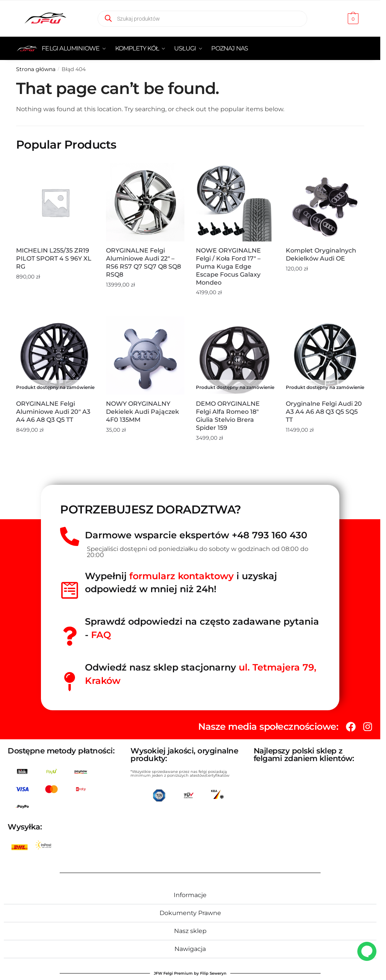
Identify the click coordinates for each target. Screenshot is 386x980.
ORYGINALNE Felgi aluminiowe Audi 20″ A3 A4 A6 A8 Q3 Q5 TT (53, 412)
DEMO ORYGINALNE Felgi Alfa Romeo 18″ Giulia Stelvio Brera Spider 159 (228, 415)
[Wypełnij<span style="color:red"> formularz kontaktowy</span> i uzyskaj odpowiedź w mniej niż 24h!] (70, 590)
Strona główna (36, 69)
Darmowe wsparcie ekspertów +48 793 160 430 (196, 535)
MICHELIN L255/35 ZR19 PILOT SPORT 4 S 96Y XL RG (54, 258)
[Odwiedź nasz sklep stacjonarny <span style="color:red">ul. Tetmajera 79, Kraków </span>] (70, 682)
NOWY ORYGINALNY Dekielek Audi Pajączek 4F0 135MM (143, 412)
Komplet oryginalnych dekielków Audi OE (321, 254)
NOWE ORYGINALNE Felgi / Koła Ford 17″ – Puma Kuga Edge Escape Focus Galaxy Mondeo (228, 266)
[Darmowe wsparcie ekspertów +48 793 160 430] (70, 536)
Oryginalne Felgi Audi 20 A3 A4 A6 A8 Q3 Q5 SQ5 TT (324, 412)
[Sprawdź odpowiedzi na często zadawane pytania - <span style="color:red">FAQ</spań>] (70, 636)
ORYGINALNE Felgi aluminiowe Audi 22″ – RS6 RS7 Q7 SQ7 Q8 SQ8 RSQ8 (143, 262)
